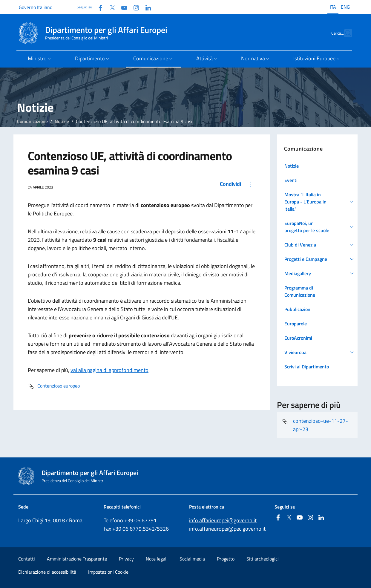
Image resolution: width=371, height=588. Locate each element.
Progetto (226, 559)
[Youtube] (122, 7)
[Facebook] (98, 7)
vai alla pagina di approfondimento (109, 370)
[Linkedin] (146, 7)
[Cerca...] (345, 33)
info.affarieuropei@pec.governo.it (227, 529)
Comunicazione (32, 121)
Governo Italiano (36, 7)
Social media (192, 559)
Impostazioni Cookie (108, 572)
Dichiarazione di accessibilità (47, 572)
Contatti (27, 559)
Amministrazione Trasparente (77, 559)
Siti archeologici (263, 559)
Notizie (62, 121)
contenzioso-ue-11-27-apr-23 (315, 425)
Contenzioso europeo (54, 386)
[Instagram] (134, 7)
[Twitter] (110, 7)
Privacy (126, 559)
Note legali (157, 559)
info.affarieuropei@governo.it (223, 520)
